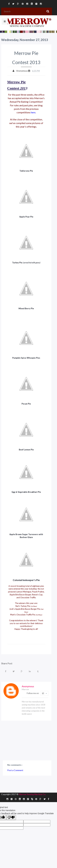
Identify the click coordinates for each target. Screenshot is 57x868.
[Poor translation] (11, 817)
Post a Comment (15, 770)
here (33, 112)
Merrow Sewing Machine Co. (32, 794)
